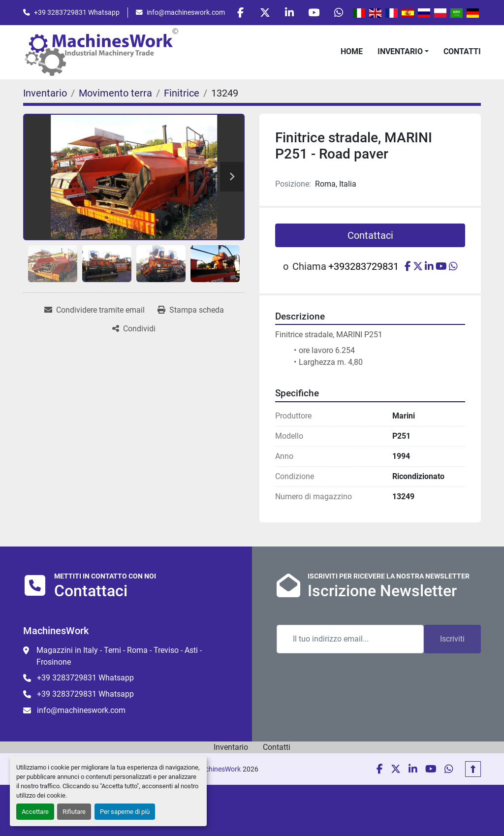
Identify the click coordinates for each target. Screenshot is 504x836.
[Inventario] (45, 94)
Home (352, 52)
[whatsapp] (338, 13)
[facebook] (238, 13)
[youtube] (313, 13)
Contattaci (370, 236)
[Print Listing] (191, 311)
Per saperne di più (125, 812)
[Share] (134, 329)
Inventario (400, 52)
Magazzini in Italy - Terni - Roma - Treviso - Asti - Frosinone (119, 656)
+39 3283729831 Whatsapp (77, 12)
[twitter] (263, 13)
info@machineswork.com (186, 12)
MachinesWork (218, 769)
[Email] (350, 639)
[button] (403, 52)
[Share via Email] (94, 311)
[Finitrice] (182, 94)
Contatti (462, 52)
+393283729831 (363, 267)
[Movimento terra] (115, 94)
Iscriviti (452, 639)
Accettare (35, 812)
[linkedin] (288, 13)
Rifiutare (74, 812)
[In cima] (473, 769)
